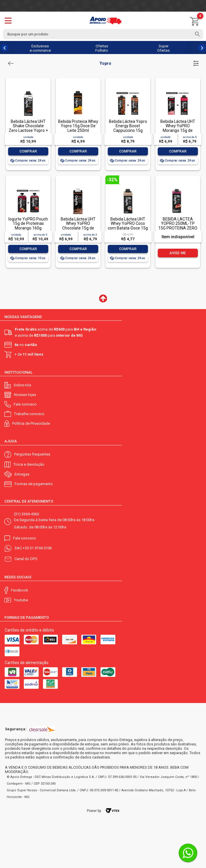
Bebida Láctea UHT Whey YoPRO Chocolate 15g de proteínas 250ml (78, 226)
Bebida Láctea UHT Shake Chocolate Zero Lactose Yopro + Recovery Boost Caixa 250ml (28, 130)
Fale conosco (25, 404)
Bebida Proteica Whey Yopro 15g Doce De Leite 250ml (78, 126)
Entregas (22, 474)
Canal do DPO (26, 559)
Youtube (21, 600)
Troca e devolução (29, 464)
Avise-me (178, 253)
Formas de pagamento (34, 484)
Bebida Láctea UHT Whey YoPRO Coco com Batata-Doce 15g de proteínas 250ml (128, 226)
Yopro (105, 63)
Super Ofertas (163, 48)
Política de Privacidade (31, 423)
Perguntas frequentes (32, 454)
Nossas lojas (25, 395)
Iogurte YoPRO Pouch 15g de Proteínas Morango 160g (28, 224)
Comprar (28, 151)
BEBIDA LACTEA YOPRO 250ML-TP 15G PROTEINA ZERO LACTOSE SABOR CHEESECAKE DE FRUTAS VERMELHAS (178, 230)
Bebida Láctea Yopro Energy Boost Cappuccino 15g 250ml (128, 128)
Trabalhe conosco (29, 414)
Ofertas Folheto (102, 48)
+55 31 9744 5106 (37, 548)
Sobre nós (22, 385)
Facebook (20, 590)
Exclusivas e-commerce (40, 48)
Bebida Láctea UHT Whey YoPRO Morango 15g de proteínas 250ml (178, 128)
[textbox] (103, 34)
